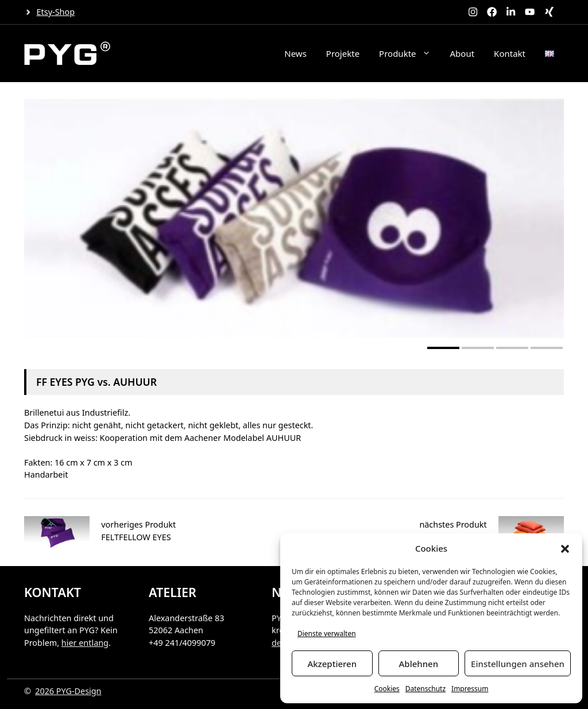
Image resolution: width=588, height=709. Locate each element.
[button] (565, 549)
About (463, 53)
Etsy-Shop (56, 12)
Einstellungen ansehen (518, 664)
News (295, 53)
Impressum (470, 689)
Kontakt (510, 53)
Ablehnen (419, 664)
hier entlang (85, 643)
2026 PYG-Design (68, 691)
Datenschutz (425, 689)
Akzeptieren (332, 664)
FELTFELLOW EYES (136, 537)
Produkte (409, 53)
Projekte (343, 53)
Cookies (387, 689)
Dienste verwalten (327, 634)
